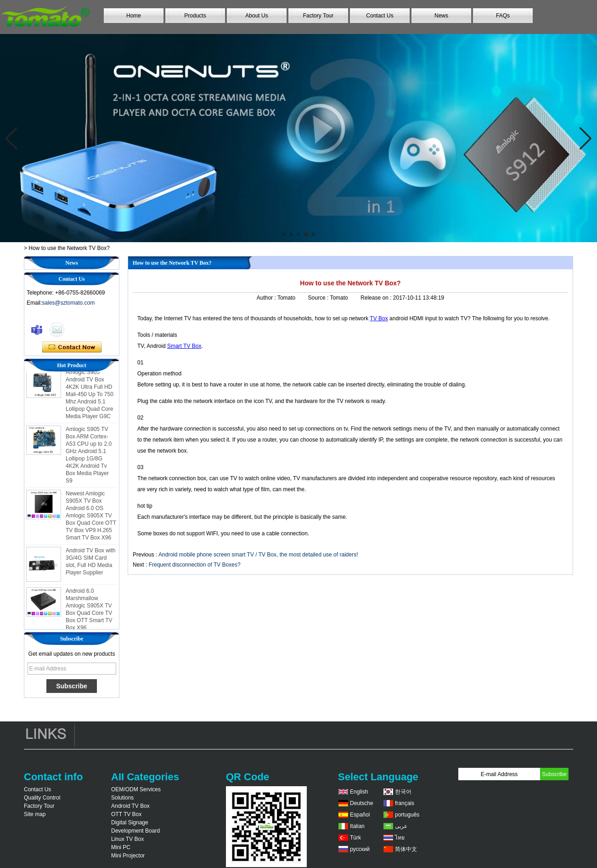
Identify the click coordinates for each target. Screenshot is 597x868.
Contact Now (72, 347)
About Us (256, 16)
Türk (355, 838)
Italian (357, 826)
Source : (319, 298)
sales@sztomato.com (68, 303)
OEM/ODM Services (136, 789)
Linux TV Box (127, 839)
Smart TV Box (184, 346)
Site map (35, 814)
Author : (267, 298)
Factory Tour (318, 16)
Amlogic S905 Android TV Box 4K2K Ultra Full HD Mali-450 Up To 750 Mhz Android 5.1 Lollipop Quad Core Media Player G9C (90, 396)
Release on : (377, 298)
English (359, 792)
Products (195, 16)
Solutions (122, 798)
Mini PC (121, 847)
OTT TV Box (126, 814)
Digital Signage (130, 823)
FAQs (503, 16)
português (407, 815)
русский (360, 849)
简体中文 (406, 849)
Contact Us (380, 16)
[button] (284, 234)
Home (134, 16)
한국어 (403, 792)
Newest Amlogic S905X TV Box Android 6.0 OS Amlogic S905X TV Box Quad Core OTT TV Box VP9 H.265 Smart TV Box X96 (91, 517)
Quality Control (42, 798)
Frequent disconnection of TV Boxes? (195, 565)
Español (360, 815)
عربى (401, 826)
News (441, 16)
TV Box (379, 318)
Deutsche (362, 803)
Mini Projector (128, 856)
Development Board (135, 831)
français (405, 803)
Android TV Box (130, 806)
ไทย (400, 838)
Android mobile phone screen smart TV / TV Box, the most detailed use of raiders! (258, 555)
